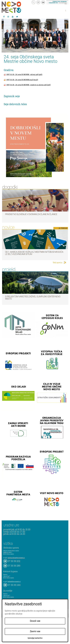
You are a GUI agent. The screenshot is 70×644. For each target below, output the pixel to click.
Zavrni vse (35, 631)
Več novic (57, 262)
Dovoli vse (35, 621)
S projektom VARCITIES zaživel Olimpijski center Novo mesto (33, 298)
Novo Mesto (16, 7)
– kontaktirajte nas (58, 3)
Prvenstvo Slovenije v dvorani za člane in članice (31, 214)
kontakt (38, 2)
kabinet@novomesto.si (14, 581)
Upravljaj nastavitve (35, 638)
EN (43, 2)
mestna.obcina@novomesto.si (16, 558)
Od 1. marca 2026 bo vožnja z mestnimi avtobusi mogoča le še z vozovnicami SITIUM (34, 253)
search (33, 2)
